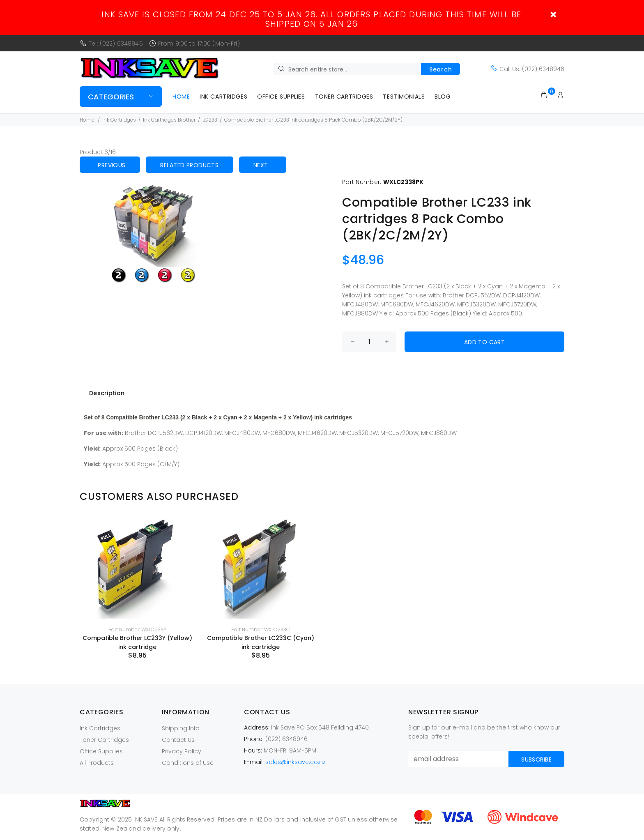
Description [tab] (107, 393)
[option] (137, 588)
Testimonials (404, 97)
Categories (111, 97)
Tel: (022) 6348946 (116, 44)
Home (181, 97)
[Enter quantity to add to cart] (369, 342)
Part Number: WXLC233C (261, 629)
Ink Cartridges (223, 97)
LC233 (210, 120)
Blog (443, 97)
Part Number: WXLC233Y (137, 629)
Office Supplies (281, 97)
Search (440, 69)
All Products (97, 763)
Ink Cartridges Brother (169, 120)
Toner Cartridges (344, 97)
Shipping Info (181, 728)
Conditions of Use (188, 763)
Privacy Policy (182, 751)
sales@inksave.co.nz (296, 762)
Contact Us (178, 740)
